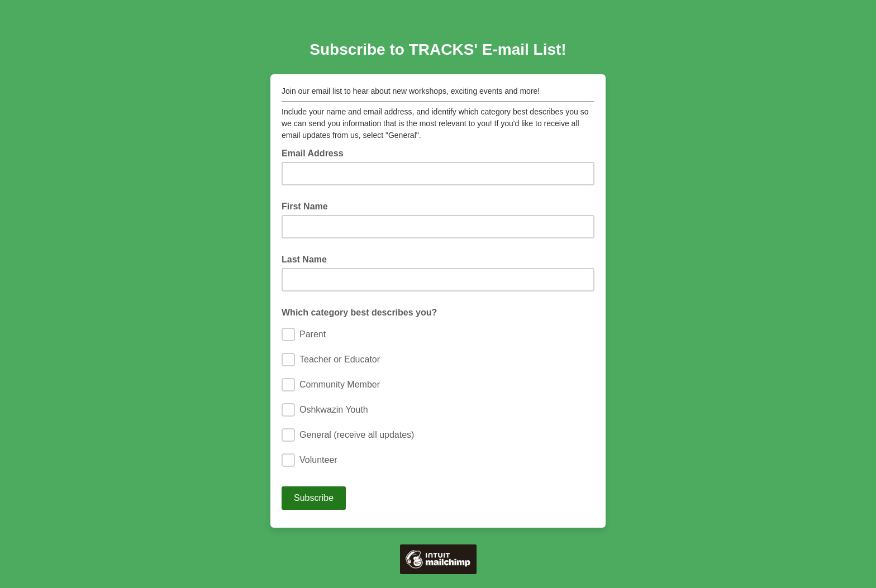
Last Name (304, 259)
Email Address (316, 152)
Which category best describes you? (359, 312)
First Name (305, 206)
